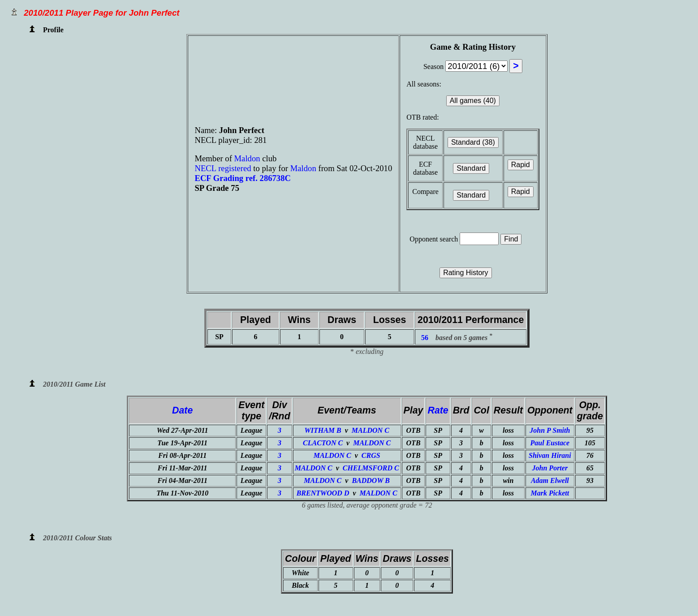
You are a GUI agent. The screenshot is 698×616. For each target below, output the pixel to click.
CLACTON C (323, 443)
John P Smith (550, 430)
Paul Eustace (550, 443)
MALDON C (371, 430)
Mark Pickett (550, 493)
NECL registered (223, 168)
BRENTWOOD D (323, 493)
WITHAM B (323, 430)
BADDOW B (371, 480)
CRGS (371, 455)
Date (182, 410)
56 (425, 338)
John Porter (550, 468)
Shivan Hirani (550, 455)
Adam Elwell (550, 480)
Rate (438, 410)
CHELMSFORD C (371, 468)
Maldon (248, 158)
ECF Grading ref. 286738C (243, 178)
